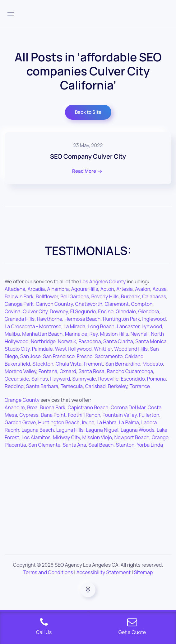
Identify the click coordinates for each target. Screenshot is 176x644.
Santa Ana (74, 445)
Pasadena (90, 341)
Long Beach (101, 326)
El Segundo (83, 311)
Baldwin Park (19, 296)
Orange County (22, 400)
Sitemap (144, 572)
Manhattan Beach (42, 334)
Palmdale (42, 349)
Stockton (43, 364)
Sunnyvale (84, 379)
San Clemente (44, 445)
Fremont (94, 364)
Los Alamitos (36, 437)
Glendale (126, 311)
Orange (160, 437)
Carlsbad (95, 386)
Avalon (143, 289)
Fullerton (149, 415)
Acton (107, 289)
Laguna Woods (137, 430)
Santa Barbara (42, 386)
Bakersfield (17, 364)
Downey (59, 311)
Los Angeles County (103, 281)
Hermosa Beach (82, 319)
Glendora (148, 311)
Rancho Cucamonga (130, 371)
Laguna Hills (70, 430)
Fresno (85, 356)
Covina (13, 311)
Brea (32, 407)
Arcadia (36, 289)
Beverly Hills (105, 296)
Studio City (17, 349)
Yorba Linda (150, 445)
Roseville (108, 379)
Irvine (88, 422)
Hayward (60, 379)
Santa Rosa (91, 371)
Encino (106, 311)
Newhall (140, 334)
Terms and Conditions (48, 572)
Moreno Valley (20, 371)
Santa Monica (151, 341)
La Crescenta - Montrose (33, 326)
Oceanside (17, 379)
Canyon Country (54, 304)
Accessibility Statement (104, 572)
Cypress (29, 415)
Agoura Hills (85, 289)
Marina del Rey (81, 334)
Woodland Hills (131, 349)
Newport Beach (132, 437)
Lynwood (152, 326)
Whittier (103, 349)
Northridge (43, 341)
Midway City (66, 437)
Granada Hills (20, 319)
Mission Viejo (97, 437)
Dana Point (53, 415)
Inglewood (154, 319)
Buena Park (53, 407)
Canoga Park (19, 304)
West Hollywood (73, 349)
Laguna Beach (38, 430)
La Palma (129, 422)
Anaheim (15, 407)
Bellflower (47, 296)
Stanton (125, 445)
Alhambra (58, 289)
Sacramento (109, 356)
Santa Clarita (118, 341)
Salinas (40, 379)
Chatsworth (89, 304)
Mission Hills (114, 334)
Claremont (117, 304)
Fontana (48, 371)
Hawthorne (50, 319)
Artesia (124, 289)
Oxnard (68, 371)
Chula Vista (69, 364)
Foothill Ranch (84, 415)
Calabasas (154, 296)
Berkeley (118, 386)
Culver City (35, 311)
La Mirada (74, 326)
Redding (14, 386)
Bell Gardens (75, 296)
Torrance (140, 386)
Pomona (156, 379)
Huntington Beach (59, 422)
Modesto (153, 364)
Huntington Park (121, 319)
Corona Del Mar (128, 407)
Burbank (130, 296)
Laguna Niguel (102, 430)
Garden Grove (20, 422)
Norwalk (67, 341)
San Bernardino (123, 364)
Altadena (15, 289)
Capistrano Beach (88, 407)
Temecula (72, 386)
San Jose (30, 356)
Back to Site (88, 112)
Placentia (15, 445)
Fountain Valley (120, 415)
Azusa (159, 289)
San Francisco (59, 356)
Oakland (134, 356)
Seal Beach (101, 445)
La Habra (107, 422)
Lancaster (128, 326)
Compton (142, 304)
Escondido (133, 379)
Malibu (12, 334)
